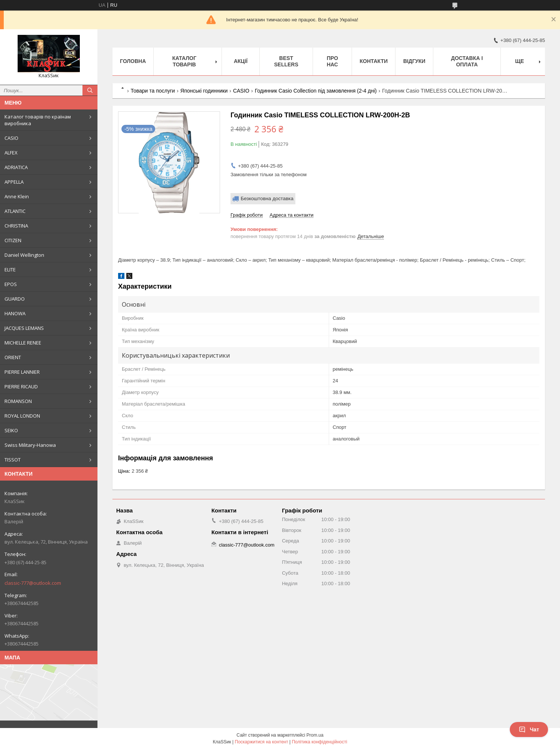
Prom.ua (315, 735)
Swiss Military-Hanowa (30, 445)
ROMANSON (18, 401)
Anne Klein (17, 196)
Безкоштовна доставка (267, 198)
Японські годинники (204, 91)
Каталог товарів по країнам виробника (38, 120)
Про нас (332, 61)
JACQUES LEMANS (24, 328)
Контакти (374, 61)
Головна (133, 61)
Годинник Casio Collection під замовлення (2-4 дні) (316, 91)
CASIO (11, 138)
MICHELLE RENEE (23, 343)
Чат (529, 730)
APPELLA (14, 182)
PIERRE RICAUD (21, 386)
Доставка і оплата (467, 61)
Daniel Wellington (24, 255)
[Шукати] (90, 90)
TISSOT (13, 460)
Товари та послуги (153, 91)
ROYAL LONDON (22, 416)
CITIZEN (13, 240)
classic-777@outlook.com (33, 583)
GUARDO (15, 299)
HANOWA (15, 313)
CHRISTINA (16, 226)
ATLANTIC (15, 211)
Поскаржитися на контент (261, 742)
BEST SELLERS (286, 61)
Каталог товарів (184, 61)
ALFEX (11, 153)
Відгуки (414, 61)
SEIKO (11, 430)
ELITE (10, 270)
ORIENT (13, 357)
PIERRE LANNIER (22, 372)
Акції (241, 61)
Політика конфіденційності (319, 742)
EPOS (11, 284)
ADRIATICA (16, 167)
